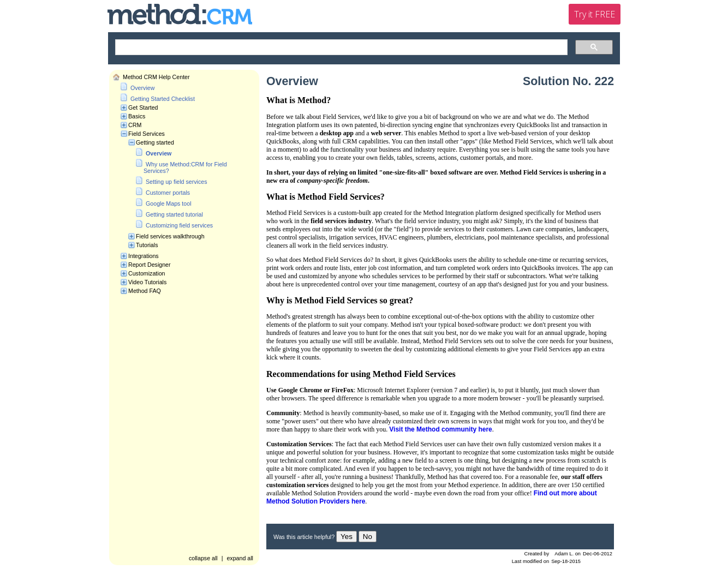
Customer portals (168, 193)
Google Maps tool (169, 203)
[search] (340, 47)
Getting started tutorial (174, 214)
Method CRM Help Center (156, 77)
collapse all (203, 558)
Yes (347, 537)
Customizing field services (179, 225)
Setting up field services (177, 182)
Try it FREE (595, 14)
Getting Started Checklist (163, 99)
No (368, 537)
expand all (240, 558)
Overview (142, 88)
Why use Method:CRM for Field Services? (185, 167)
